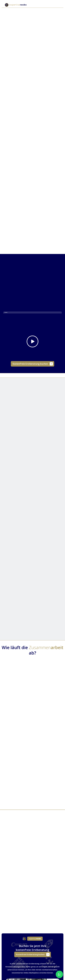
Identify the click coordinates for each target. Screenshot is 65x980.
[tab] (12, 124)
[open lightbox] (32, 334)
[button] (59, 5)
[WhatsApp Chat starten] (59, 974)
